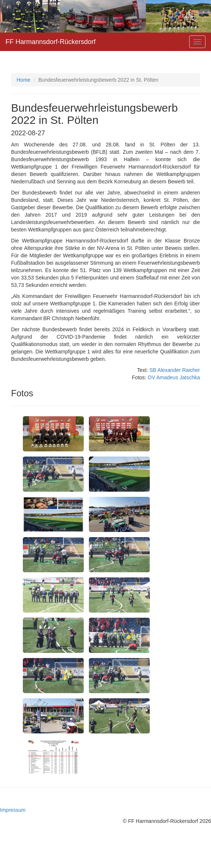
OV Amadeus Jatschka (174, 377)
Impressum (13, 810)
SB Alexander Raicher (175, 370)
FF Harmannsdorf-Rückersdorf (51, 42)
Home (23, 80)
